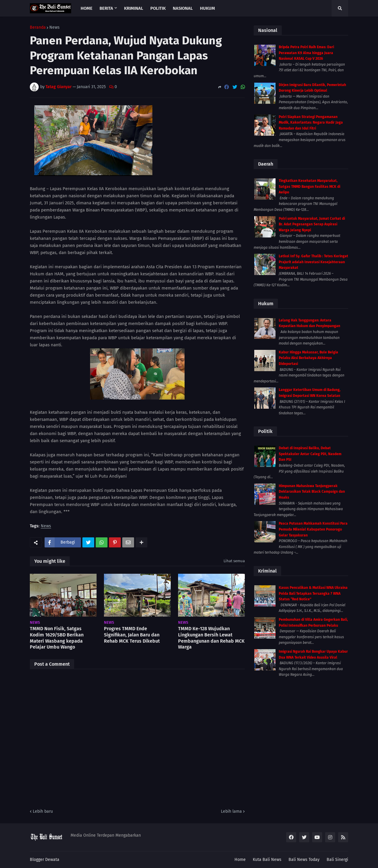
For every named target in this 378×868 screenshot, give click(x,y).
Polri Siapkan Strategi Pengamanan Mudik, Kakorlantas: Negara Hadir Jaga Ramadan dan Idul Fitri (311, 123)
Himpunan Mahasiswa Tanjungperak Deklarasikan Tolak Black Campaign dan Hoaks (312, 492)
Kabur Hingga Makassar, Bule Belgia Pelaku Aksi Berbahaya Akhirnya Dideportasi (308, 358)
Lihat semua (234, 561)
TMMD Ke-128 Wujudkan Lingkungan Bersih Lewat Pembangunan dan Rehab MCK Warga (211, 638)
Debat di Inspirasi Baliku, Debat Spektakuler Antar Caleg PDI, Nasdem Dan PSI (310, 454)
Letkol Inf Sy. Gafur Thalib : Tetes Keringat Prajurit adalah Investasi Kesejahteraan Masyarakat (313, 262)
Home (240, 860)
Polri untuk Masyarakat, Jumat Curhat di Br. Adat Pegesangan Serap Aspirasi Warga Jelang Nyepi (312, 224)
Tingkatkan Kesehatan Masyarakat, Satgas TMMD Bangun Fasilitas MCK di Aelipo (309, 186)
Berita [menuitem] (106, 8)
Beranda (38, 28)
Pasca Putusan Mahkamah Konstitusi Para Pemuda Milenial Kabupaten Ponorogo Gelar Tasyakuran (313, 529)
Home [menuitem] (87, 8)
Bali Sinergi (337, 860)
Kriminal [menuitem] (134, 8)
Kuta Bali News (267, 860)
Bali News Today (304, 860)
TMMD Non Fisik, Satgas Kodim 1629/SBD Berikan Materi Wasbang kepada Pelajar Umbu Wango (57, 638)
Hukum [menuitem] (207, 8)
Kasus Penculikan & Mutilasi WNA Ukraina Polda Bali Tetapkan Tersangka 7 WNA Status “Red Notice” (313, 593)
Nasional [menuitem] (183, 8)
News (54, 28)
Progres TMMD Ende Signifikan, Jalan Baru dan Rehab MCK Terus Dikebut (132, 635)
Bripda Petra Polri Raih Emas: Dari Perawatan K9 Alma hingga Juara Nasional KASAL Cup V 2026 (306, 53)
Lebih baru (43, 811)
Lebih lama (231, 811)
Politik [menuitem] (158, 8)
